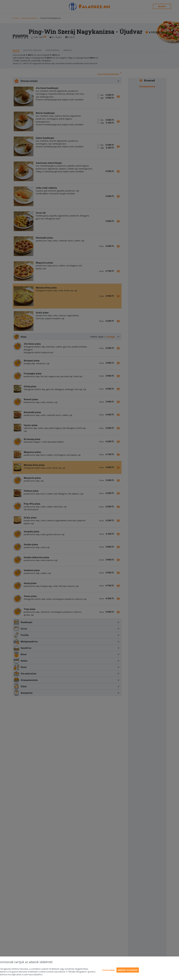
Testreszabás (109, 970)
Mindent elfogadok (128, 970)
